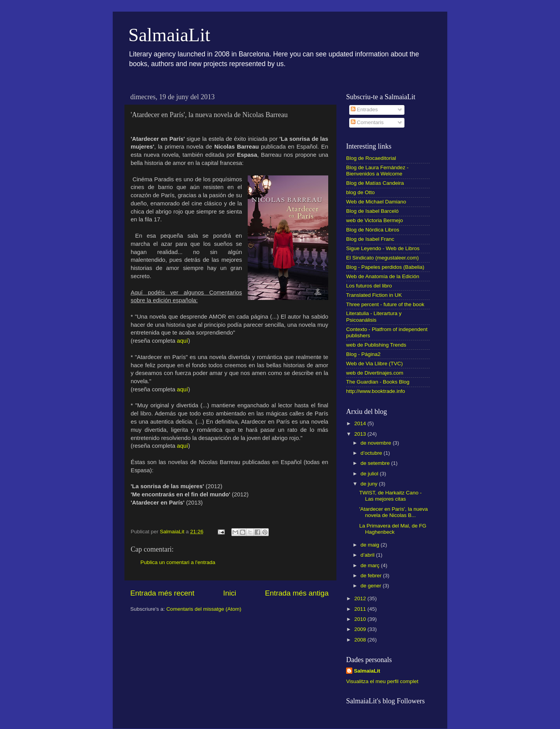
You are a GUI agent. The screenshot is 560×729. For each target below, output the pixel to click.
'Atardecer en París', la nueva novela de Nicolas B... (394, 512)
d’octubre (372, 453)
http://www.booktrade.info (376, 391)
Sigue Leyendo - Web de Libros (383, 248)
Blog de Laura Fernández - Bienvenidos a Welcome (377, 171)
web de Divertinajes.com (375, 373)
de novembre (377, 443)
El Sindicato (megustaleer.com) (382, 258)
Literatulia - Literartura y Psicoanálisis (374, 316)
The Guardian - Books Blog (378, 382)
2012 (361, 598)
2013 (361, 434)
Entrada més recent (162, 593)
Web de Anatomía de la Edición (383, 276)
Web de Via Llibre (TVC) (374, 364)
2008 (361, 640)
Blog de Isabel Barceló (372, 211)
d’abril (368, 555)
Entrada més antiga (297, 593)
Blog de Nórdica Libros (373, 230)
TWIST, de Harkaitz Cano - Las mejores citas (391, 496)
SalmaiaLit (169, 35)
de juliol (370, 474)
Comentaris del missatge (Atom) (204, 609)
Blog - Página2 (363, 354)
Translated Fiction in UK (374, 295)
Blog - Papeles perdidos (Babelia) (385, 267)
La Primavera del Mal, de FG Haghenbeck (393, 529)
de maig (371, 545)
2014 (361, 423)
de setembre (376, 463)
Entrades (364, 110)
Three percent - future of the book (385, 304)
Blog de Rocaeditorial (371, 158)
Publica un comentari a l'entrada (178, 562)
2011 (361, 609)
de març (371, 565)
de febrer (372, 576)
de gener (372, 586)
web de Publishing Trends (376, 345)
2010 (361, 619)
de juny (370, 484)
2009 (361, 629)
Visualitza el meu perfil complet (382, 681)
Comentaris (367, 122)
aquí (183, 341)
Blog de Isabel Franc (370, 239)
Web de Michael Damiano (376, 202)
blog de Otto (360, 192)
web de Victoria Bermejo (374, 220)
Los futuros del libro (369, 286)
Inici (230, 593)
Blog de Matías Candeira (375, 183)
